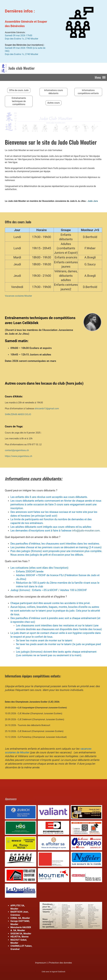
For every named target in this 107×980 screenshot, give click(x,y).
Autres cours (53, 103)
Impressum (41, 963)
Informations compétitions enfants (88, 92)
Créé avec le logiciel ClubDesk (53, 972)
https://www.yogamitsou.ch (19, 456)
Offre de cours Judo (19, 90)
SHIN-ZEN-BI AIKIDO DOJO (18, 414)
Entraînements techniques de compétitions (19, 101)
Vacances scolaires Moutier (18, 296)
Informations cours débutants (53, 92)
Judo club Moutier (22, 68)
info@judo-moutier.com (86, 531)
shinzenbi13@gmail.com (47, 409)
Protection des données (60, 963)
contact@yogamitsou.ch (17, 450)
